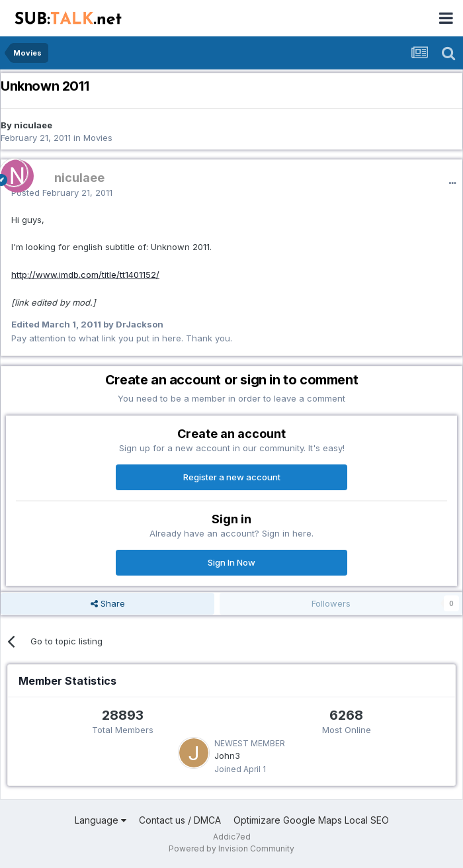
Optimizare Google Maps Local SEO (311, 820)
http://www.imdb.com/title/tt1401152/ (85, 275)
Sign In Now (232, 562)
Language (101, 820)
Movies (98, 138)
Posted (62, 193)
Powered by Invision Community (232, 848)
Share (108, 603)
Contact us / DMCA (180, 820)
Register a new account (232, 477)
